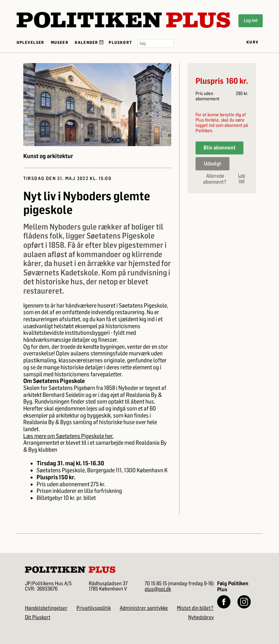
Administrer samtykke (144, 608)
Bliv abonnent (219, 148)
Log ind (251, 20)
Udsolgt (212, 164)
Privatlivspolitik (94, 608)
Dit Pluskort (38, 617)
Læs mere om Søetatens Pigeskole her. (69, 436)
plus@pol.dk (158, 589)
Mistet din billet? (195, 608)
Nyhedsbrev (201, 617)
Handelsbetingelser (46, 608)
